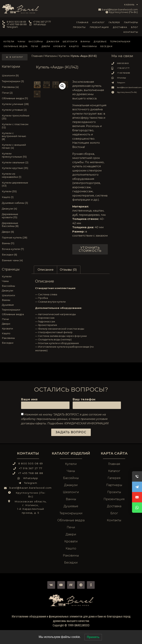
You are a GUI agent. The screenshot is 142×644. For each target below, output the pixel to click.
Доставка (120, 27)
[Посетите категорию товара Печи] (16, 93)
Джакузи (53, 42)
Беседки (106, 46)
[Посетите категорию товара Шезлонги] (16, 75)
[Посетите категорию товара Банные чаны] (16, 260)
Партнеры (131, 22)
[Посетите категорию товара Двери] (16, 232)
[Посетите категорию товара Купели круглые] (16, 168)
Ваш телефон (84, 400)
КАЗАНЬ (131, 5)
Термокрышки (120, 42)
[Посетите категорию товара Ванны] (16, 243)
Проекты (79, 27)
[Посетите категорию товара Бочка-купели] (16, 249)
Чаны (21, 42)
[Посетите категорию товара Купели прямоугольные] (16, 155)
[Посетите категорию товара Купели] (16, 191)
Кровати (60, 46)
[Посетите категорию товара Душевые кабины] (16, 203)
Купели (9, 42)
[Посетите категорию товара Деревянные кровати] (16, 216)
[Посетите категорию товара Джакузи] (16, 209)
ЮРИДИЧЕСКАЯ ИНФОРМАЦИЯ (86, 423)
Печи (35, 46)
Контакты (131, 32)
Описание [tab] (45, 270)
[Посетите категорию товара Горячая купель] (16, 237)
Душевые (100, 42)
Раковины (90, 46)
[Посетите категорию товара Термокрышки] (16, 81)
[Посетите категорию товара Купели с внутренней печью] (16, 136)
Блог (135, 27)
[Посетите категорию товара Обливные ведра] (16, 98)
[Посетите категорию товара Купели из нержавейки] (16, 175)
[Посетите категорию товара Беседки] (16, 255)
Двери (46, 46)
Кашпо (74, 46)
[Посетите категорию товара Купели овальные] (16, 162)
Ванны (85, 42)
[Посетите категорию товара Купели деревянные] (16, 184)
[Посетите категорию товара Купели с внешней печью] (16, 146)
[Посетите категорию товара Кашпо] (16, 197)
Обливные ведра (16, 46)
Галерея (114, 22)
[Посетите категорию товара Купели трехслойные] (16, 117)
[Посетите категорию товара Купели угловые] (16, 110)
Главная (82, 22)
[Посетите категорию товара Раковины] (16, 87)
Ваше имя (29, 400)
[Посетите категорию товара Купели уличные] (16, 104)
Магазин (51, 56)
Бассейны (36, 42)
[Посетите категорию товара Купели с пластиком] (16, 126)
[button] (62, 86)
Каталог (99, 22)
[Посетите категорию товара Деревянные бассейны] (16, 224)
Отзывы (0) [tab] (68, 270)
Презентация (99, 27)
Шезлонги (70, 42)
